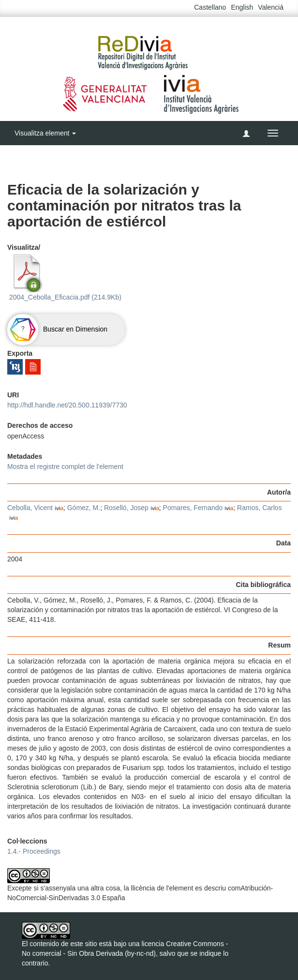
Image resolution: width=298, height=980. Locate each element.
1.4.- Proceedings (34, 851)
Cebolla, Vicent (30, 508)
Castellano (210, 7)
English (242, 7)
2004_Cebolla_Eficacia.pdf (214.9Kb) (64, 277)
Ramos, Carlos (260, 508)
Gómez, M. (84, 508)
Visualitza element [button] (45, 133)
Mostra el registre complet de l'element (65, 467)
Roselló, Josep (126, 508)
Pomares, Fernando (193, 508)
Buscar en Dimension (57, 329)
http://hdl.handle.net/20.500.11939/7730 (67, 405)
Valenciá (271, 7)
